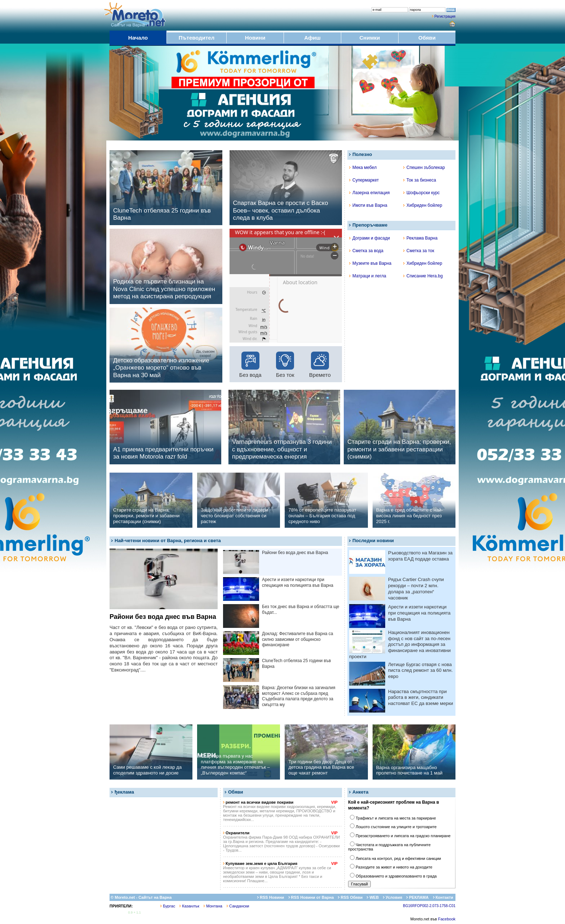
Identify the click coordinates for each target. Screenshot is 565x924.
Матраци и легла (368, 276)
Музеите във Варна (370, 263)
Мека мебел (363, 168)
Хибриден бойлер (423, 205)
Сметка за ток (419, 251)
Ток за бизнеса (420, 180)
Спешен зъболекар (424, 168)
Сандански (238, 906)
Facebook (447, 919)
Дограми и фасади (370, 238)
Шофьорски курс (421, 193)
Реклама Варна (420, 238)
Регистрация (445, 16)
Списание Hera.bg (423, 276)
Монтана (213, 906)
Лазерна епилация (369, 193)
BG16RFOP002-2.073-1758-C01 (429, 906)
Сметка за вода (366, 251)
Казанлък (189, 906)
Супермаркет (364, 180)
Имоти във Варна (368, 205)
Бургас (168, 906)
